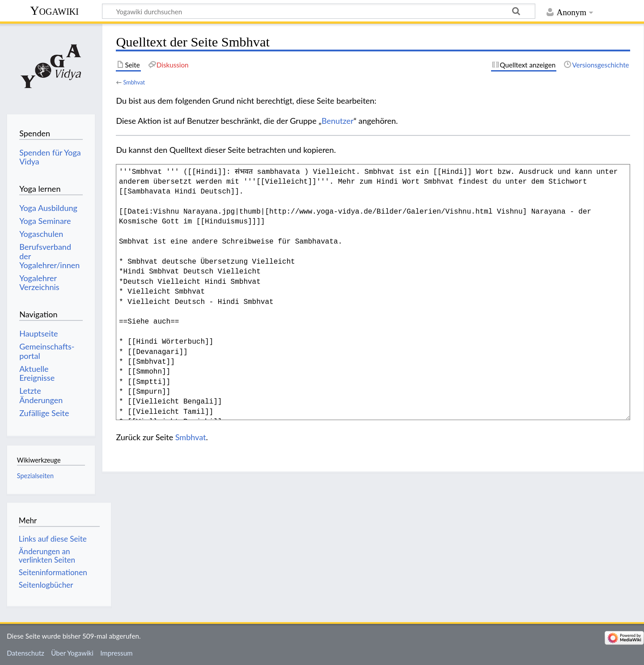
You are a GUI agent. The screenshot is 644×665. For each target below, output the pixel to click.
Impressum (117, 653)
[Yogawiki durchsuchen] (319, 11)
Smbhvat (134, 82)
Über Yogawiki (72, 653)
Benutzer (338, 121)
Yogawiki (54, 11)
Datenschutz (25, 653)
